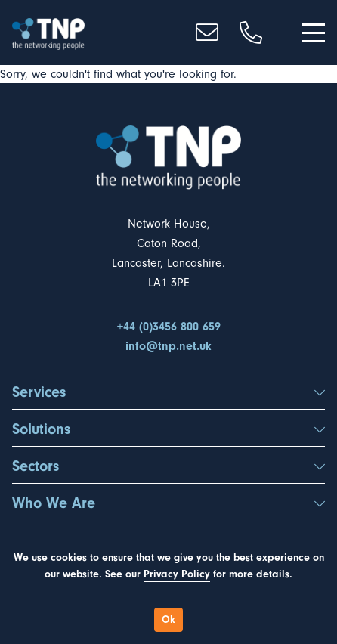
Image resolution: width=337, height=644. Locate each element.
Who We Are (168, 503)
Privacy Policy (177, 574)
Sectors (168, 466)
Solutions (168, 429)
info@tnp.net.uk (168, 346)
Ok (168, 620)
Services (168, 392)
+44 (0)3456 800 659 (169, 327)
